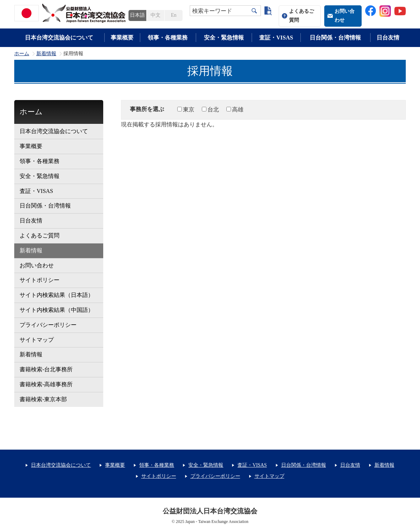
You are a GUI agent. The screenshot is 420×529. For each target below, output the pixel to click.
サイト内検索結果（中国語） (57, 310)
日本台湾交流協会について (59, 38)
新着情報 (46, 54)
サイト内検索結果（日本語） (57, 295)
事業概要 (122, 38)
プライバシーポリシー (48, 325)
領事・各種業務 (168, 38)
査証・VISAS (276, 38)
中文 (156, 15)
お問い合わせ (345, 16)
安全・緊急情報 (224, 38)
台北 (213, 109)
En (174, 15)
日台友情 (388, 38)
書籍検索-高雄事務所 (46, 384)
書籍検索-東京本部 (43, 399)
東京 (189, 109)
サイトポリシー (40, 280)
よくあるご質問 (301, 16)
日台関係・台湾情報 (335, 38)
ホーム (22, 54)
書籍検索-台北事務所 (46, 369)
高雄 (238, 109)
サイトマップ (37, 340)
